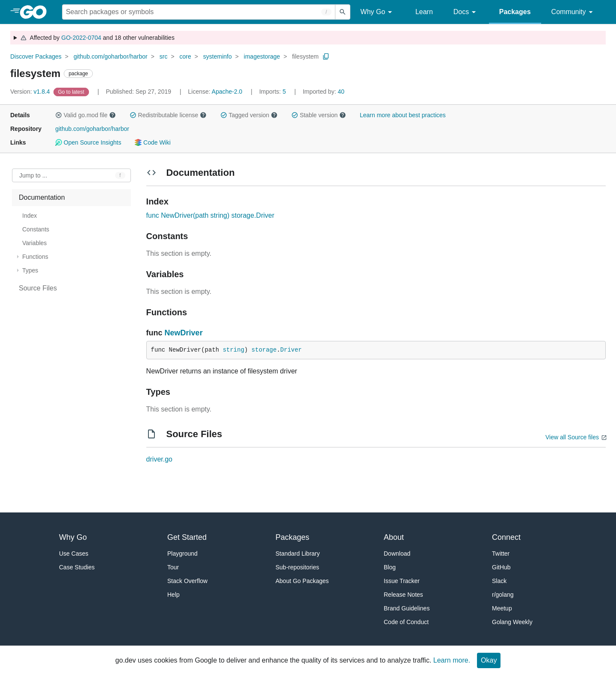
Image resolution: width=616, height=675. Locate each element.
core (185, 56)
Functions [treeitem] (35, 257)
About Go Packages (302, 581)
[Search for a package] (199, 12)
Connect (506, 537)
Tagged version (249, 115)
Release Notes (403, 595)
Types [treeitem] (30, 270)
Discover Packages (36, 56)
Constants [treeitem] (36, 229)
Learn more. (452, 660)
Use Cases (74, 554)
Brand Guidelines (407, 608)
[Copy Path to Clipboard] (326, 56)
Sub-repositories (297, 567)
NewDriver (184, 333)
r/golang (503, 595)
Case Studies (77, 567)
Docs (466, 12)
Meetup (502, 608)
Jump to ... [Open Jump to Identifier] (33, 175)
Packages (515, 12)
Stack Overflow (187, 581)
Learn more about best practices (403, 115)
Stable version (319, 115)
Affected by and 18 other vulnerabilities (97, 38)
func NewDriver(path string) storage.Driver (210, 215)
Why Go (378, 12)
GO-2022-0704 (81, 38)
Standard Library (298, 554)
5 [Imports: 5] (273, 92)
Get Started (187, 537)
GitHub (501, 567)
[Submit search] (343, 12)
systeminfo (218, 56)
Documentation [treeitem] (42, 197)
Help (173, 595)
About (394, 537)
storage (264, 350)
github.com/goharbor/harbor (111, 56)
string (234, 350)
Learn (424, 12)
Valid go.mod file (86, 115)
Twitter (501, 554)
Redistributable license (168, 115)
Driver (291, 350)
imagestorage (262, 56)
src (164, 56)
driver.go (159, 459)
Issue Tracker (402, 581)
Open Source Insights (88, 142)
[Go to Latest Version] (72, 92)
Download (397, 554)
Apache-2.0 (227, 92)
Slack (499, 581)
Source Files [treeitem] (38, 288)
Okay (489, 660)
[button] (59, 115)
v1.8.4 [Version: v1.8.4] (31, 92)
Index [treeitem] (30, 216)
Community (573, 12)
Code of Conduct (406, 622)
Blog (390, 567)
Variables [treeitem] (34, 243)
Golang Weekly (512, 622)
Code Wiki (153, 142)
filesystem (305, 56)
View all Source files (572, 437)
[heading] (36, 12)
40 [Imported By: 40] (324, 92)
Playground (182, 554)
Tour (173, 567)
